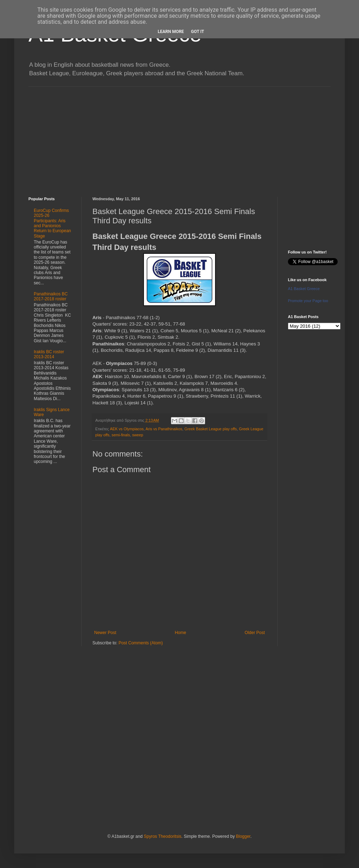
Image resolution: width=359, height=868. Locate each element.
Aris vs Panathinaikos (164, 429)
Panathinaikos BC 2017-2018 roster (51, 296)
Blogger (243, 836)
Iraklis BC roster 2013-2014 (49, 354)
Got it (197, 32)
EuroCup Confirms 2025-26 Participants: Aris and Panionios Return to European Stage (52, 223)
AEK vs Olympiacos (127, 429)
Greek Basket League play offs (211, 429)
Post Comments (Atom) (141, 643)
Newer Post (105, 633)
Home (181, 633)
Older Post (255, 633)
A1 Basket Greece (304, 289)
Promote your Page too (308, 301)
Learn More (171, 32)
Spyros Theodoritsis (162, 836)
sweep (138, 435)
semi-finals (121, 435)
